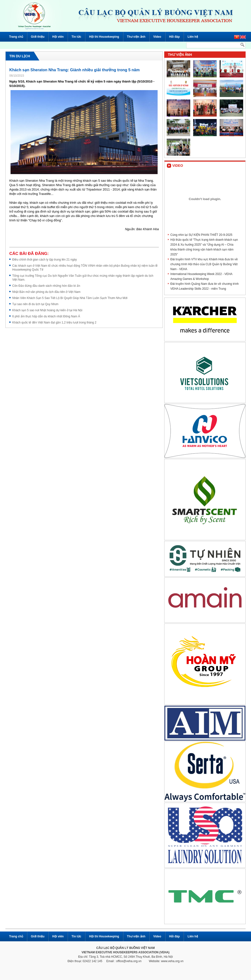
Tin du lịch (20, 56)
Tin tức (76, 37)
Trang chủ (16, 37)
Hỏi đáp (175, 37)
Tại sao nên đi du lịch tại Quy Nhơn (35, 304)
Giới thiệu (38, 37)
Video (157, 37)
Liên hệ (193, 37)
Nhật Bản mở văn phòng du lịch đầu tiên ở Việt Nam (46, 292)
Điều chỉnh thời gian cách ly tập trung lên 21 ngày (44, 260)
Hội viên (58, 37)
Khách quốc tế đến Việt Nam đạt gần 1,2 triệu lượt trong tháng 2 (54, 323)
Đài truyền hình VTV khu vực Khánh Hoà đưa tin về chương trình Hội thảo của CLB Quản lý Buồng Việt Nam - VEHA (204, 264)
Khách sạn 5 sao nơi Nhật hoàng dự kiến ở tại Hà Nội (47, 310)
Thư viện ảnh (136, 37)
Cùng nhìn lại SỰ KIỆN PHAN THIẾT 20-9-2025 (201, 235)
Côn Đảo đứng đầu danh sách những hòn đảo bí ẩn (46, 286)
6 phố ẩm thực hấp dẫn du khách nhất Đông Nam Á (46, 316)
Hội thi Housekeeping (104, 37)
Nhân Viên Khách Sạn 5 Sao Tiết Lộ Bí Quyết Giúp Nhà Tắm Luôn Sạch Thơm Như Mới (70, 298)
